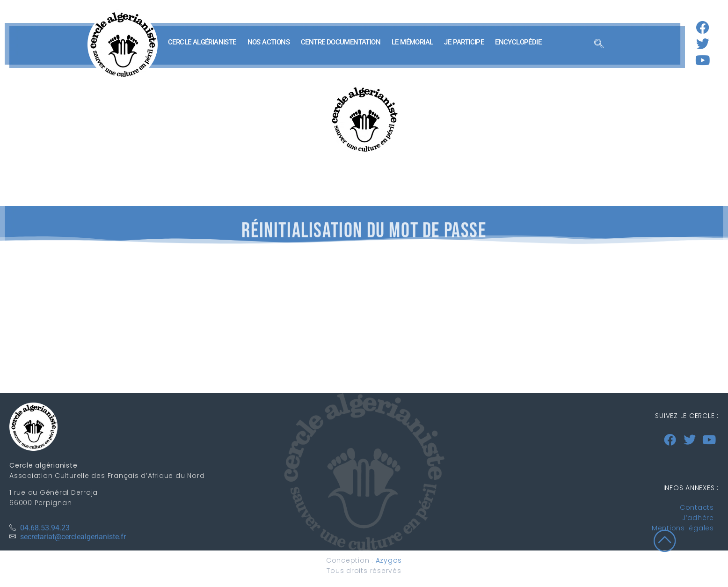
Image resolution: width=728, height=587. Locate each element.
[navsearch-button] (599, 44)
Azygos (389, 560)
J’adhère (698, 518)
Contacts (697, 507)
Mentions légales (683, 528)
